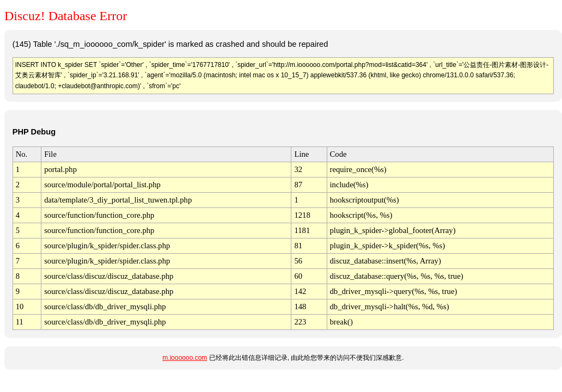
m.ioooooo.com (185, 358)
